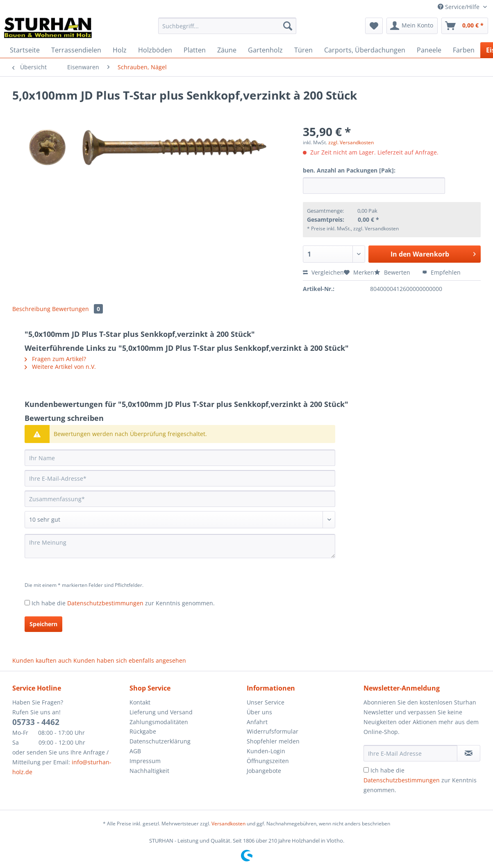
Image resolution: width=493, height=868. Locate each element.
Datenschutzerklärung (160, 741)
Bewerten (393, 272)
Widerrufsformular (273, 731)
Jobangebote (264, 771)
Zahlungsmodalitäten (159, 722)
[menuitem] (227, 30)
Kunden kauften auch (42, 660)
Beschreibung (31, 309)
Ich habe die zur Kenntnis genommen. (123, 603)
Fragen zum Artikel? (55, 359)
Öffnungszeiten (268, 761)
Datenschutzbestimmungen (105, 603)
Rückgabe (143, 731)
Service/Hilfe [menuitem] (459, 7)
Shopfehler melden (273, 741)
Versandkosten (228, 824)
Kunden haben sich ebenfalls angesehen (130, 660)
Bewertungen (77, 309)
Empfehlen (441, 272)
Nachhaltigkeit (149, 771)
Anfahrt (257, 722)
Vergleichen (323, 272)
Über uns (259, 712)
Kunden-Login (266, 751)
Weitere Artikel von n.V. (60, 367)
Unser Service (266, 702)
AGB (135, 751)
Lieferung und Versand (161, 712)
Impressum (145, 761)
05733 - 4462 (36, 722)
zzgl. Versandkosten (351, 142)
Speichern (43, 624)
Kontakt (140, 702)
